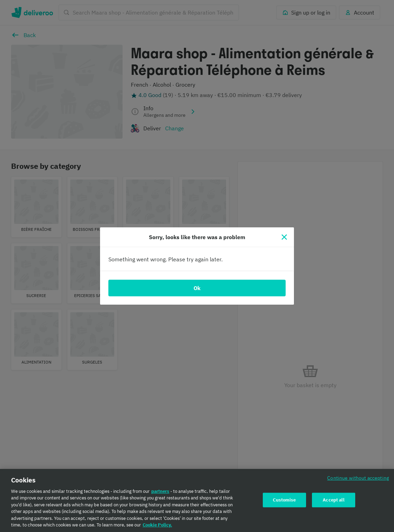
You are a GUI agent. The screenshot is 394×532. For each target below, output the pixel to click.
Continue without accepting (358, 481)
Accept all (333, 503)
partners (160, 494)
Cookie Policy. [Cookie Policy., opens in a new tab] (157, 528)
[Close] (284, 237)
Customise (284, 503)
